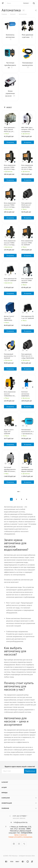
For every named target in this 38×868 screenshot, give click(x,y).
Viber (24, 844)
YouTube (19, 844)
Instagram (14, 844)
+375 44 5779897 (20, 816)
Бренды (5, 793)
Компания (6, 798)
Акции (4, 787)
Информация (7, 803)
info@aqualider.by (21, 822)
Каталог (5, 782)
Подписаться (30, 771)
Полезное (5, 808)
